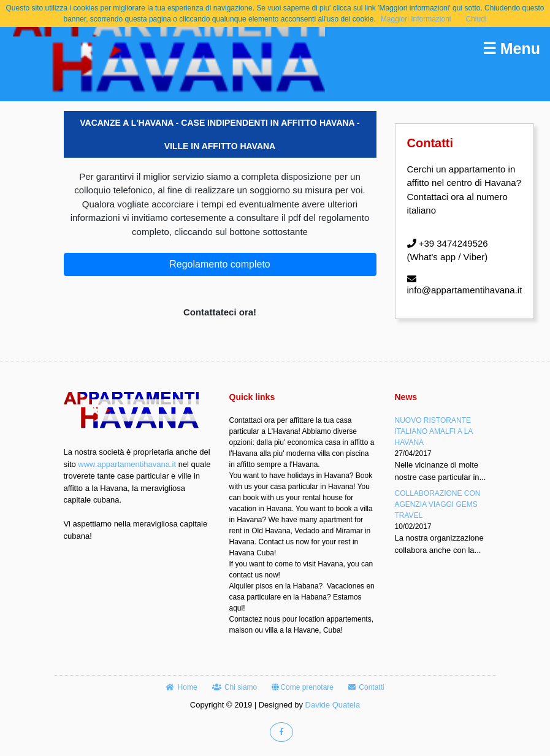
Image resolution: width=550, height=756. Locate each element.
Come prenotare (303, 687)
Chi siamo (235, 687)
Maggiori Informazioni (416, 19)
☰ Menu (511, 48)
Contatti (366, 687)
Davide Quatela (333, 705)
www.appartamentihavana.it (127, 464)
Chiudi (476, 19)
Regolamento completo (220, 264)
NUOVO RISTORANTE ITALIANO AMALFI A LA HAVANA (434, 431)
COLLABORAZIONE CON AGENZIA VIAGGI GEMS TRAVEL (438, 504)
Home (181, 687)
